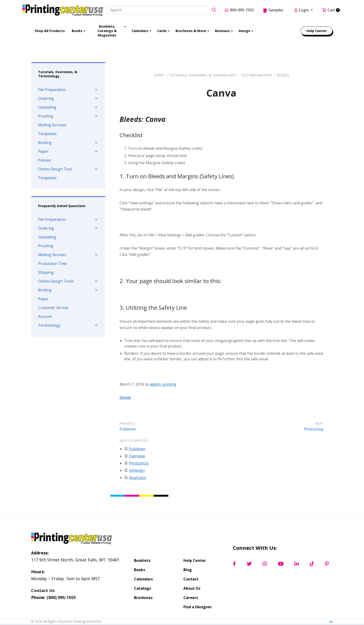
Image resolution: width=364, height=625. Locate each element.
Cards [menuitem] (162, 31)
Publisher (128, 429)
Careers (191, 598)
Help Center (195, 560)
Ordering (46, 98)
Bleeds (283, 75)
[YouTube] (281, 564)
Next (319, 423)
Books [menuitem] (77, 31)
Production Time (53, 264)
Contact (191, 579)
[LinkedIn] (297, 564)
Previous (127, 423)
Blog (188, 570)
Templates (47, 134)
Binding (45, 143)
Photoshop (314, 429)
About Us (192, 588)
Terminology (49, 325)
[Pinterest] (327, 564)
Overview (137, 456)
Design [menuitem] (244, 31)
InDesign (137, 470)
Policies (45, 160)
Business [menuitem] (222, 31)
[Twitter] (249, 564)
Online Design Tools (56, 281)
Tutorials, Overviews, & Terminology (203, 75)
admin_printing (163, 384)
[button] (214, 10)
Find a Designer (198, 607)
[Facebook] (234, 564)
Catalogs (142, 588)
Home (159, 75)
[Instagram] (265, 564)
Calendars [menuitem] (140, 31)
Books (140, 570)
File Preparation (52, 90)
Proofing (46, 116)
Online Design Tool (55, 169)
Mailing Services (52, 125)
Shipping (46, 272)
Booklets (142, 560)
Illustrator (138, 478)
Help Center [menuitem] (317, 31)
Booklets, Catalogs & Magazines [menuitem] (107, 31)
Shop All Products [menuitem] (50, 31)
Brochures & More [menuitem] (191, 31)
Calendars (143, 579)
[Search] (163, 10)
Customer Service (53, 308)
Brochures (143, 598)
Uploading (47, 107)
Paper (43, 151)
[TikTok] (312, 564)
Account (45, 316)
